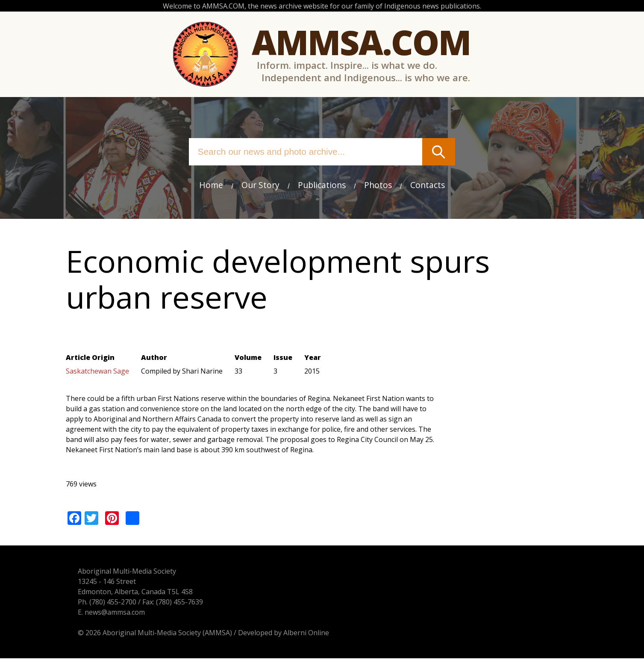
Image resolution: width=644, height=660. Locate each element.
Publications (322, 185)
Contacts (428, 185)
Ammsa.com (362, 42)
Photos (378, 185)
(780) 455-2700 (101, 604)
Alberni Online (294, 634)
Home (211, 185)
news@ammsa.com (103, 614)
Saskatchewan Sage (97, 373)
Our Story (260, 185)
